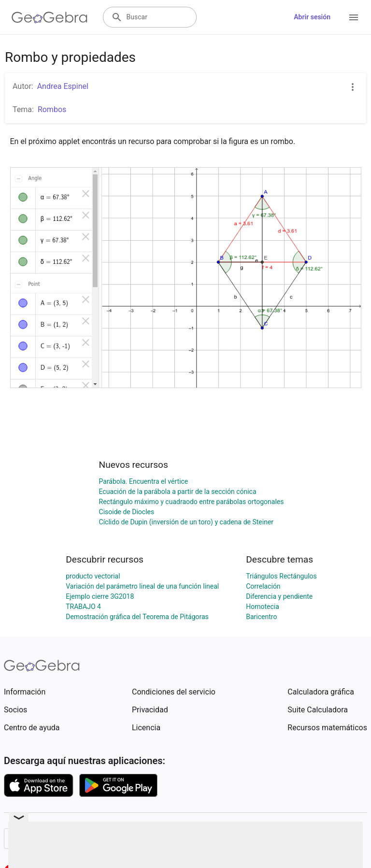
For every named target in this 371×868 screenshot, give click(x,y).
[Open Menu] (354, 17)
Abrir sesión (312, 17)
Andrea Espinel (63, 86)
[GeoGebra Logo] (50, 17)
